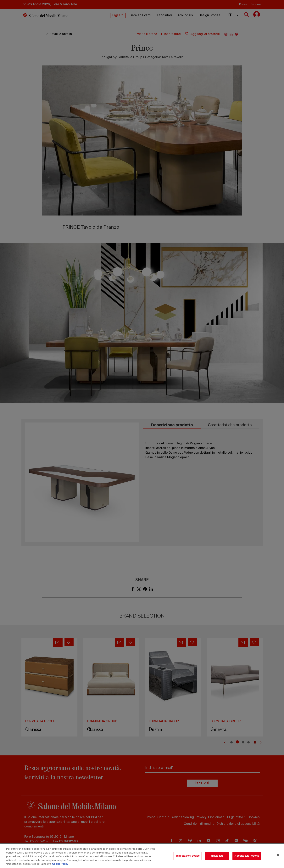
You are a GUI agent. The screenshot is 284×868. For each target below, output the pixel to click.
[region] (142, 856)
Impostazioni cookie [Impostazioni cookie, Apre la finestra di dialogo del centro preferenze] (188, 856)
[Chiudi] (278, 855)
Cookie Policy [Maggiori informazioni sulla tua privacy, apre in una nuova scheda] (60, 864)
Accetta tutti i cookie (247, 856)
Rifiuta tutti (217, 856)
